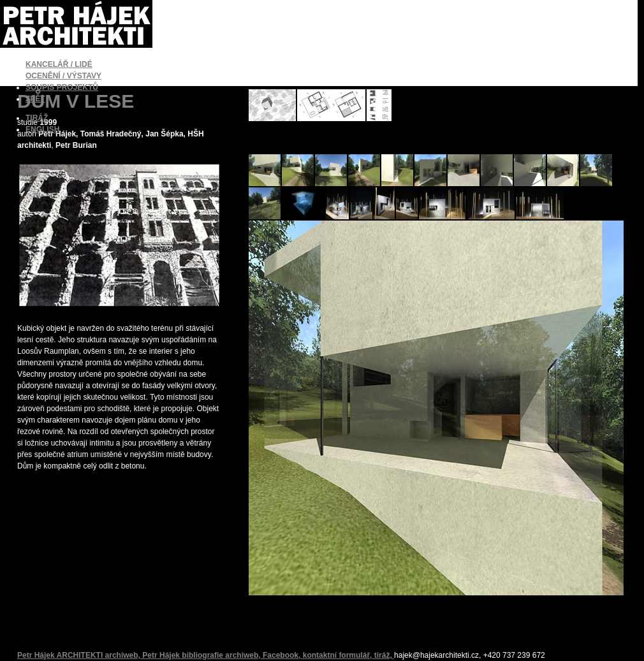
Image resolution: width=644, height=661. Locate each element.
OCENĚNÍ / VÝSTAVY (63, 76)
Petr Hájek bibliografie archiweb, (202, 655)
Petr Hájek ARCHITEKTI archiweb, (80, 655)
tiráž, (384, 655)
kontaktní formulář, (339, 655)
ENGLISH (42, 129)
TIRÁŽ (37, 118)
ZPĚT (35, 99)
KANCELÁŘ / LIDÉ (59, 64)
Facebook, (283, 655)
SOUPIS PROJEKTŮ (62, 87)
